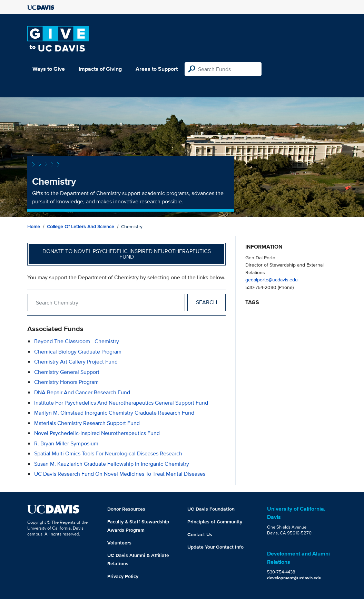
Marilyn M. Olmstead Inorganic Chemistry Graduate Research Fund (114, 413)
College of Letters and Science (81, 226)
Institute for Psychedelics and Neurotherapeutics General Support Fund (121, 403)
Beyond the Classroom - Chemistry (77, 341)
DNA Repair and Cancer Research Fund (82, 392)
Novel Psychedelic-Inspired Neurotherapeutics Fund (97, 433)
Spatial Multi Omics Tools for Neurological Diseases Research (108, 453)
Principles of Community (215, 522)
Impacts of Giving (100, 69)
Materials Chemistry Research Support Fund (87, 423)
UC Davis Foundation (211, 509)
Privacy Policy (123, 576)
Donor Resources (126, 509)
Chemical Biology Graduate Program (78, 352)
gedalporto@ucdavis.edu (272, 279)
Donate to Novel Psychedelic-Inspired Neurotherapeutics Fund (127, 254)
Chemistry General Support (67, 372)
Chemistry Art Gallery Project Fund (76, 362)
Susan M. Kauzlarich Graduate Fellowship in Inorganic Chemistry (112, 464)
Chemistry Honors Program (66, 382)
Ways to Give (49, 69)
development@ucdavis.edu (294, 578)
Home (34, 226)
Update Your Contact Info (215, 547)
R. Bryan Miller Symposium (66, 443)
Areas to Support (157, 69)
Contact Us (200, 534)
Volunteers (119, 543)
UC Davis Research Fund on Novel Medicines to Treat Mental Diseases (120, 474)
